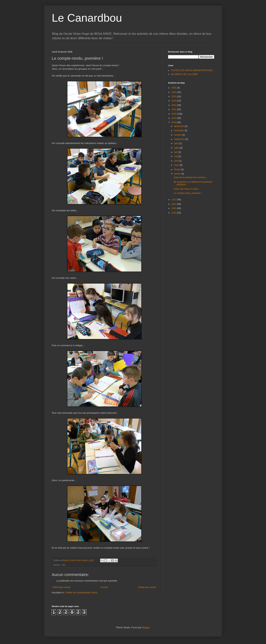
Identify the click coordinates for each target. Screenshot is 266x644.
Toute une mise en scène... (187, 189)
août (177, 143)
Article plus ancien (147, 587)
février (178, 170)
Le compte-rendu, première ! (188, 193)
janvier (178, 174)
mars (177, 165)
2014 (174, 213)
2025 (174, 92)
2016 (174, 204)
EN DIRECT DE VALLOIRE (184, 74)
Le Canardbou (87, 18)
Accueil (104, 587)
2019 (174, 118)
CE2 (64, 565)
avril (177, 161)
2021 (174, 109)
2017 (174, 200)
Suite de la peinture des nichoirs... (190, 177)
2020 (174, 114)
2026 (174, 88)
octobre (178, 135)
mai (176, 156)
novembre (179, 131)
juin (176, 152)
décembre (179, 126)
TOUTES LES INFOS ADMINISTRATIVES (192, 70)
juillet (177, 148)
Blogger (146, 628)
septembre (180, 139)
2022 (174, 105)
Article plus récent (61, 587)
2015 (174, 208)
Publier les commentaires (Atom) (82, 593)
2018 (174, 122)
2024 (174, 96)
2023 (174, 101)
